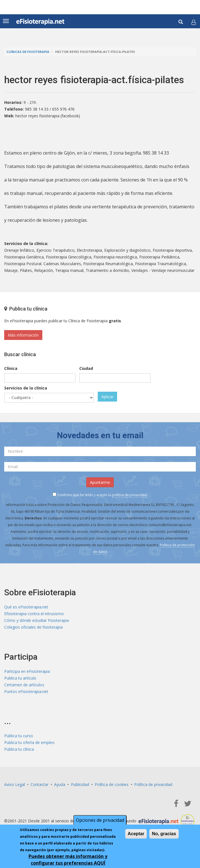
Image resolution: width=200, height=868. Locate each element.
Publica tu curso (19, 736)
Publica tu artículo (20, 678)
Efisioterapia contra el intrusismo (34, 614)
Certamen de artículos (24, 685)
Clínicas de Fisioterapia (28, 52)
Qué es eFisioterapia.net (26, 607)
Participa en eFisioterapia (27, 671)
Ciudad (86, 368)
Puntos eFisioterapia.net (26, 691)
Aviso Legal (15, 784)
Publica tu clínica (19, 749)
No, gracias (164, 834)
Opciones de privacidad (100, 820)
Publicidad (80, 784)
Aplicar (107, 397)
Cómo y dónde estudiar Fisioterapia (37, 620)
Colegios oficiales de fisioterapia (33, 627)
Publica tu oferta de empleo (29, 742)
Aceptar (136, 834)
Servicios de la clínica (26, 388)
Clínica (11, 368)
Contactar (39, 784)
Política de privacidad (153, 784)
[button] (194, 22)
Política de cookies (112, 784)
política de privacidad (129, 495)
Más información (23, 335)
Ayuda (60, 784)
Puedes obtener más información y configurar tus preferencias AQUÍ (68, 860)
